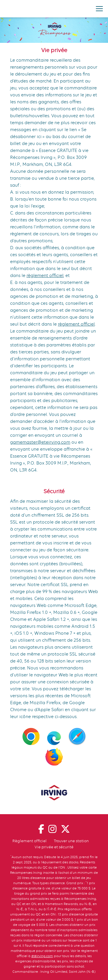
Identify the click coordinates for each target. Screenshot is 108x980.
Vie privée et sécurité (54, 847)
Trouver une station (71, 841)
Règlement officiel (30, 841)
